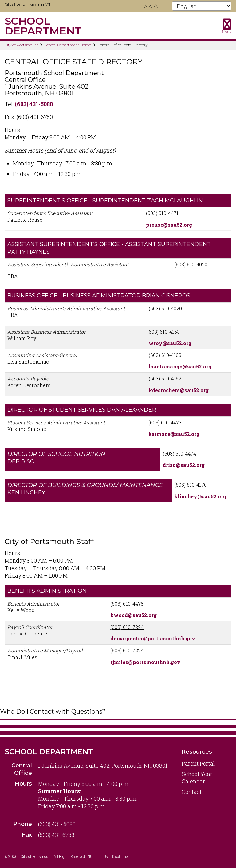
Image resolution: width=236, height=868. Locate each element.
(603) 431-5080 (34, 104)
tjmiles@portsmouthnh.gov (145, 662)
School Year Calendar (197, 778)
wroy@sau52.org (170, 343)
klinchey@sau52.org (200, 496)
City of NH (27, 5)
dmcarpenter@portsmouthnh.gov (153, 638)
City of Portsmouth (22, 45)
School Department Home (68, 45)
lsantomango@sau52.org (180, 366)
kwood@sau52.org (134, 615)
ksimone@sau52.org (174, 434)
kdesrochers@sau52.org (179, 390)
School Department (49, 752)
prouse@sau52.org (169, 225)
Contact (192, 792)
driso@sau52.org (184, 465)
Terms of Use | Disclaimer (109, 856)
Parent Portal (198, 763)
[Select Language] (202, 6)
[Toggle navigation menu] (227, 26)
